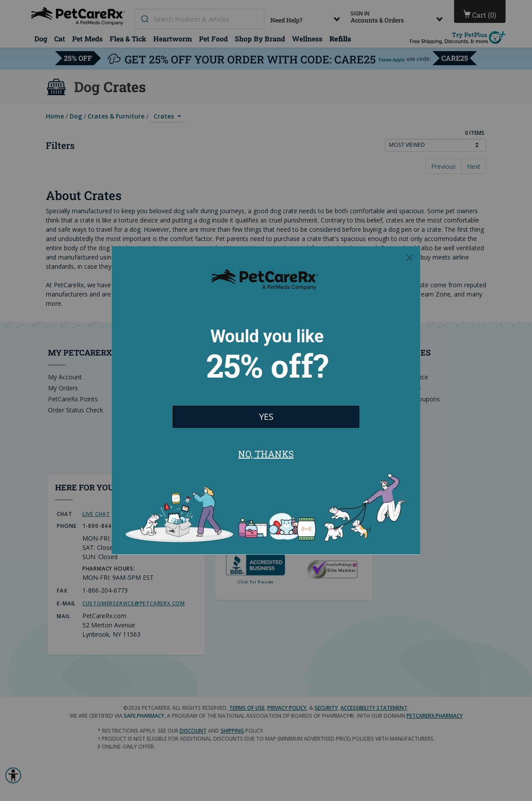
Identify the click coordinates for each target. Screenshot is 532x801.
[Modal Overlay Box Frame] (266, 400)
